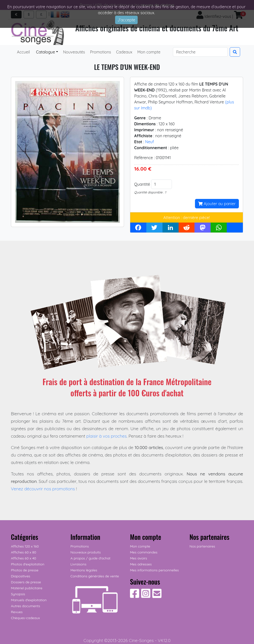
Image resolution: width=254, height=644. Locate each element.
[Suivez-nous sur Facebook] (135, 596)
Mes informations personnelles (154, 570)
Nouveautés (74, 52)
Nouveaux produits (86, 552)
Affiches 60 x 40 (24, 558)
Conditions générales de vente (95, 576)
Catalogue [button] (45, 52)
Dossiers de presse (26, 582)
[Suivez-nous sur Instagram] (146, 596)
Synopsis (18, 594)
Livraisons (78, 564)
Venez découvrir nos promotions (43, 489)
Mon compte (148, 52)
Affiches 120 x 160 (25, 546)
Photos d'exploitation (28, 564)
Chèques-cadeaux (25, 618)
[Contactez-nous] (157, 596)
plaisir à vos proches (107, 436)
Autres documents (26, 606)
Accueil (23, 52)
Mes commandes (144, 552)
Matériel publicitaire (27, 588)
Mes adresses (141, 564)
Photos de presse (25, 570)
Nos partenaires (202, 546)
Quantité (142, 184)
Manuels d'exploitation (29, 600)
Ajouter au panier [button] (217, 204)
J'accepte (127, 20)
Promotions (100, 52)
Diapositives (21, 576)
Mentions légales (84, 570)
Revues (17, 612)
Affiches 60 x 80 (24, 552)
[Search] (200, 52)
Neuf (150, 142)
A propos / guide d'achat (90, 558)
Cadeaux (124, 52)
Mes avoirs (139, 558)
